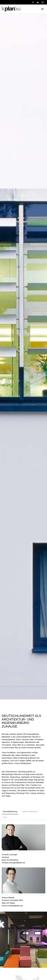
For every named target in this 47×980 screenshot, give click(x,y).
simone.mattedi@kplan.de (12, 906)
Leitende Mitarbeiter (30, 812)
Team (5, 817)
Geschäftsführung (10, 812)
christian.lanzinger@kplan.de (13, 863)
